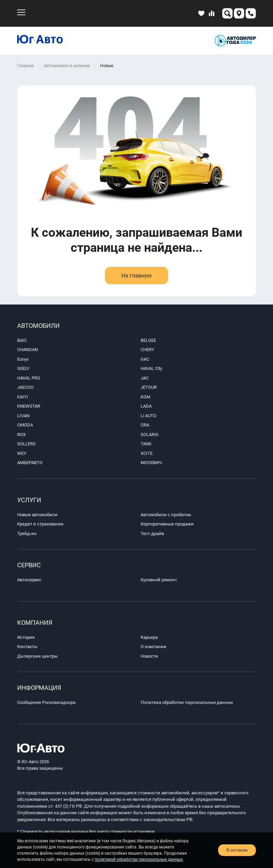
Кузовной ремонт (159, 580)
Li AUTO (149, 416)
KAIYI (23, 397)
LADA (146, 406)
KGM (145, 397)
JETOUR (149, 387)
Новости (149, 656)
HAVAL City (151, 368)
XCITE (147, 453)
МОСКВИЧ (151, 463)
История (26, 637)
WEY (22, 453)
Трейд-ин (27, 534)
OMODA (25, 425)
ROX (21, 435)
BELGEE (148, 340)
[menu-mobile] (21, 12)
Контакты (27, 647)
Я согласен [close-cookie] (237, 850)
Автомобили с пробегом (166, 515)
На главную (136, 276)
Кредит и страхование (40, 524)
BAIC (22, 340)
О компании (153, 647)
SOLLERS (26, 444)
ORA (145, 425)
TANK (146, 444)
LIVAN (23, 416)
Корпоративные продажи (167, 524)
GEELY (23, 368)
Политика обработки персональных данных (187, 702)
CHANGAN (27, 350)
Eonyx (23, 359)
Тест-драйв (152, 534)
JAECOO (25, 387)
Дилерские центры (37, 656)
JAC (145, 378)
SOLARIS (150, 435)
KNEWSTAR (29, 406)
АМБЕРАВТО (30, 463)
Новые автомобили (37, 515)
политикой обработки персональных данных (139, 859)
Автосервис (29, 580)
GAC (145, 359)
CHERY (147, 350)
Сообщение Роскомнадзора (46, 702)
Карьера (149, 637)
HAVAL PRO (29, 378)
